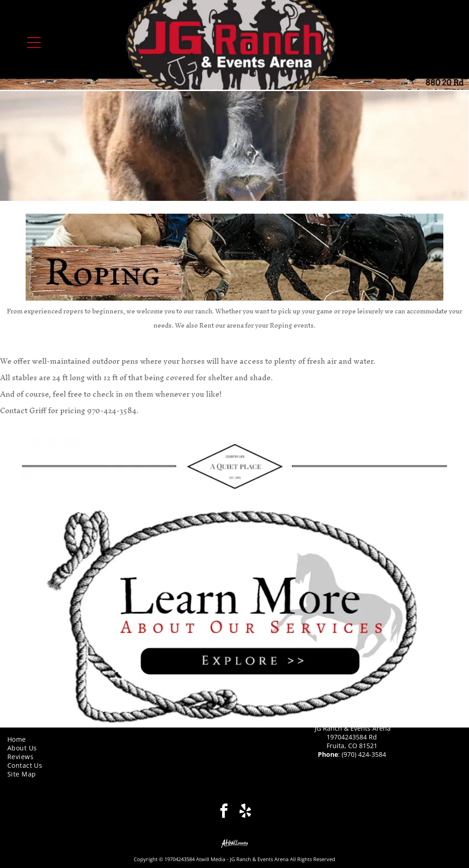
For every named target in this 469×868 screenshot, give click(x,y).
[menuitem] (117, 739)
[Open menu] (34, 43)
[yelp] (245, 812)
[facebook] (224, 812)
